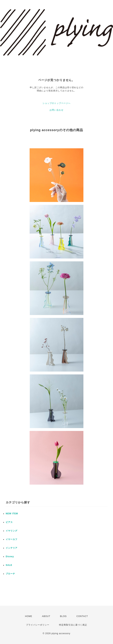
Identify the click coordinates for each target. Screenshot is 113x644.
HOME (29, 616)
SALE (9, 565)
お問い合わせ (56, 110)
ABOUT (46, 616)
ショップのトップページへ (56, 103)
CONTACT (82, 616)
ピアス (9, 522)
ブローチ (10, 574)
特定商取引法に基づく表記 (73, 625)
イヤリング (12, 531)
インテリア (12, 548)
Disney (10, 557)
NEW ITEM (12, 514)
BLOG (63, 616)
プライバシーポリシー (38, 625)
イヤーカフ (12, 539)
